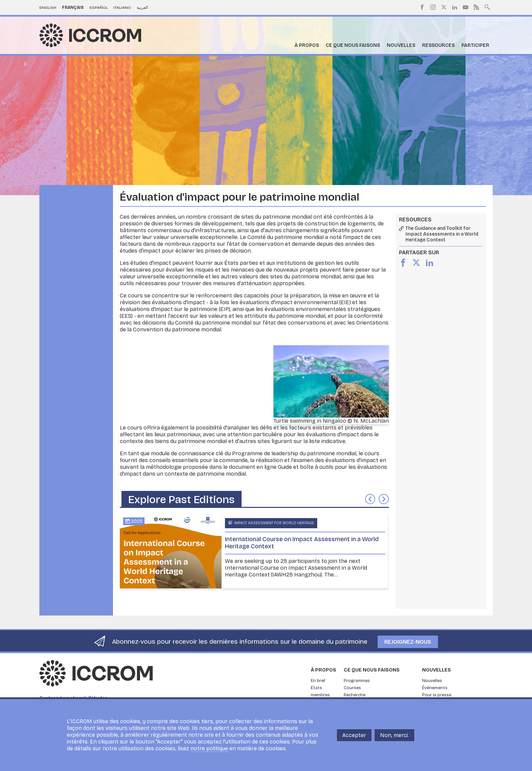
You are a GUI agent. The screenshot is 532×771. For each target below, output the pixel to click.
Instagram (433, 7)
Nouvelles (401, 45)
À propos (307, 45)
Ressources (438, 45)
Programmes (357, 681)
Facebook (422, 7)
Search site (487, 6)
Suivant (384, 499)
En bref (318, 681)
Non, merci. (394, 735)
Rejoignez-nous (408, 642)
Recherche (355, 695)
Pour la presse (437, 695)
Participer (475, 45)
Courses (352, 688)
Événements (435, 688)
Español (99, 7)
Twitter (444, 7)
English (48, 7)
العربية (142, 7)
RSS (476, 7)
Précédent (370, 499)
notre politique (209, 748)
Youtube (465, 7)
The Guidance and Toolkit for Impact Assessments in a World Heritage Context (442, 234)
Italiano (122, 7)
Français (73, 7)
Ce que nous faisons (353, 45)
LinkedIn (455, 7)
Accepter (354, 735)
